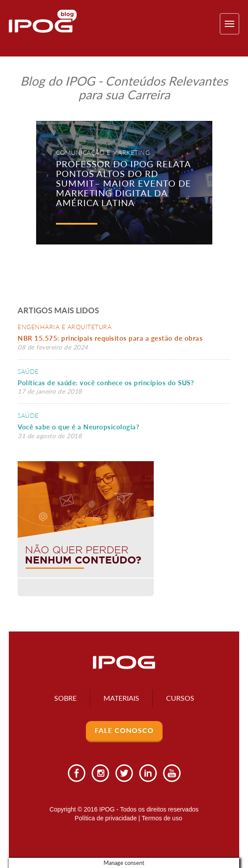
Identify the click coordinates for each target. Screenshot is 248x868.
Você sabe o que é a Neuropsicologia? (78, 427)
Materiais (121, 698)
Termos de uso (162, 818)
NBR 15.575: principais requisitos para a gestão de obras (112, 338)
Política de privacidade (106, 818)
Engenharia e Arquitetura (65, 327)
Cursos (180, 698)
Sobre (65, 698)
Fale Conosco (124, 730)
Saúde (28, 371)
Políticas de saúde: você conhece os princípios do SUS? (106, 383)
